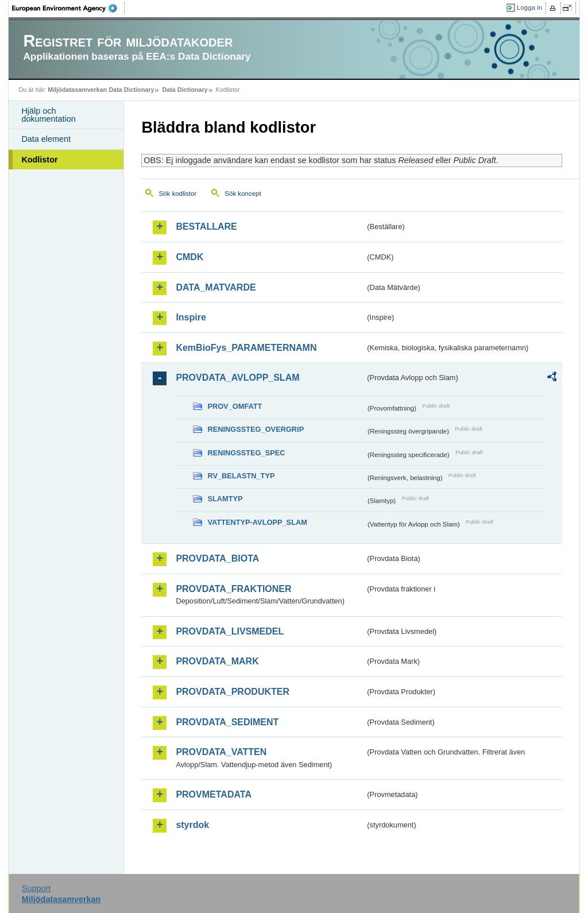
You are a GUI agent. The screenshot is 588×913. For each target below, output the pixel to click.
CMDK (189, 257)
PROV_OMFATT (235, 406)
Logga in (529, 7)
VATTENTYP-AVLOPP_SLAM (257, 522)
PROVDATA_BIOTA (217, 558)
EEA (68, 8)
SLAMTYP (225, 499)
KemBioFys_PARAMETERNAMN (246, 348)
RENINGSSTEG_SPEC (246, 453)
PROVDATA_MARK (217, 661)
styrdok (192, 825)
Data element (46, 139)
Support (36, 888)
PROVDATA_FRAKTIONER (233, 589)
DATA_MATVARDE (216, 287)
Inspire (191, 317)
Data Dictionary (185, 90)
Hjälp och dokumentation (48, 115)
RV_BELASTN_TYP (241, 476)
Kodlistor (39, 160)
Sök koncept (243, 194)
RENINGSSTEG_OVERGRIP (256, 429)
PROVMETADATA (214, 794)
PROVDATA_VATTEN (221, 752)
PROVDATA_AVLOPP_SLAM (237, 378)
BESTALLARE (206, 227)
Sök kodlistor (177, 194)
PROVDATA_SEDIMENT (227, 722)
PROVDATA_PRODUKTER (233, 692)
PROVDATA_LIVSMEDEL (230, 631)
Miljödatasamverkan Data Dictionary (101, 90)
